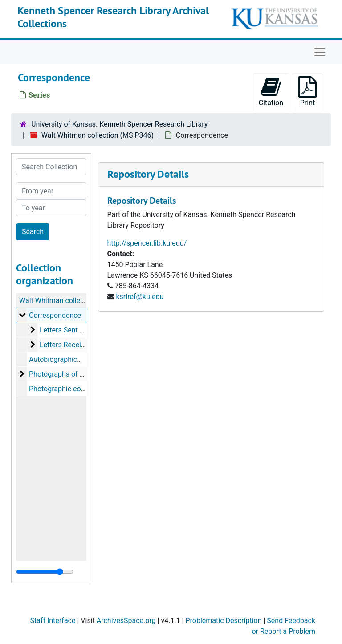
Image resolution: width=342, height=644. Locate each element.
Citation (271, 92)
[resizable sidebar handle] (45, 572)
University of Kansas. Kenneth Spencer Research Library (119, 124)
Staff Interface (53, 621)
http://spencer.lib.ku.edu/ (147, 243)
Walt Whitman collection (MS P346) (98, 135)
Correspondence (55, 315)
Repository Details (148, 174)
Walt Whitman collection (58, 301)
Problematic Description (223, 621)
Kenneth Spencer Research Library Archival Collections (113, 17)
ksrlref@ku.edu (140, 297)
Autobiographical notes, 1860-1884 (84, 359)
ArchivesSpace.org (126, 621)
